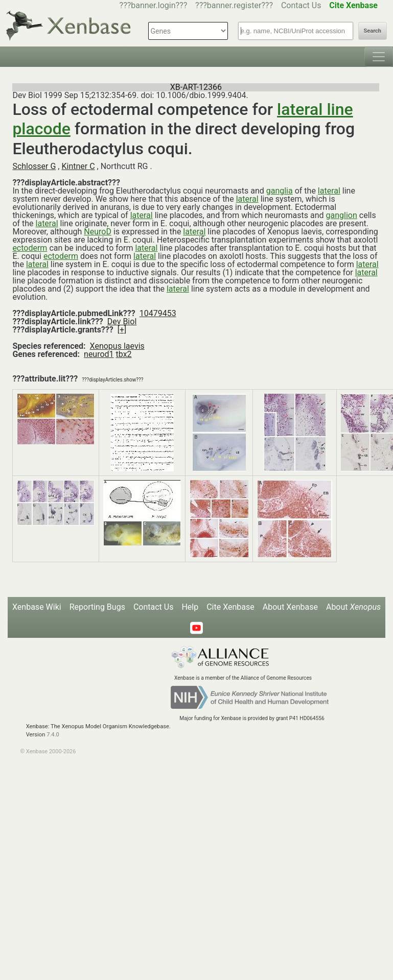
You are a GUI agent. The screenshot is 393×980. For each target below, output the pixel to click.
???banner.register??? (234, 5)
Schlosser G (34, 166)
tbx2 (124, 354)
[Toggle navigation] (379, 57)
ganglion (342, 215)
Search (373, 31)
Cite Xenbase (230, 607)
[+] (122, 330)
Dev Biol (122, 321)
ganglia (280, 191)
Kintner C (78, 166)
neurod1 (99, 354)
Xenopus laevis (117, 346)
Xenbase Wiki (37, 607)
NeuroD (98, 232)
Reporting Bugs (97, 607)
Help (190, 607)
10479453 (158, 313)
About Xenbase (290, 607)
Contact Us (301, 5)
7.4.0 (53, 735)
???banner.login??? (154, 5)
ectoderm (30, 248)
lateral (329, 191)
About (353, 607)
